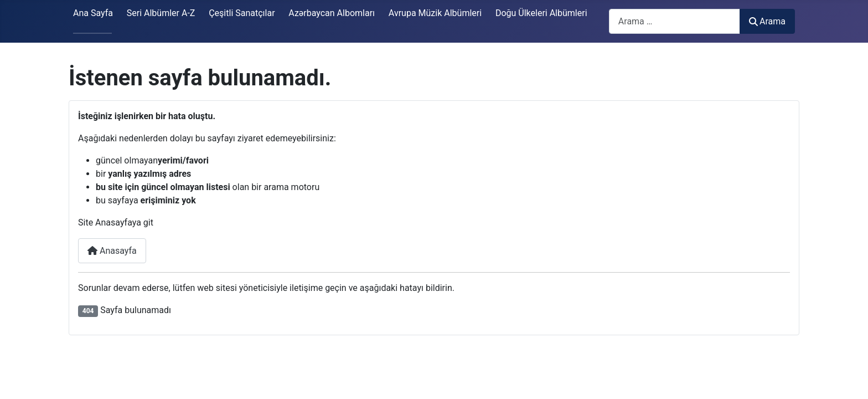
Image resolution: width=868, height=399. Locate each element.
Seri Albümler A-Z (161, 13)
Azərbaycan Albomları (332, 13)
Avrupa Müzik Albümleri (435, 13)
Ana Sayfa (93, 13)
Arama (767, 21)
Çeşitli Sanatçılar (242, 13)
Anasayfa (112, 251)
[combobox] (675, 21)
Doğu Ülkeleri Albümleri (541, 13)
